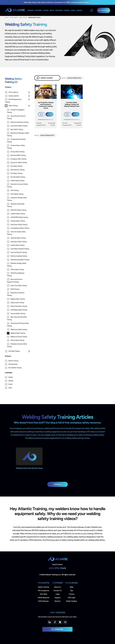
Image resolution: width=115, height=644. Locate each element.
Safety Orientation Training (17, 306)
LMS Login (71, 598)
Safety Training (23, 17)
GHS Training (13, 190)
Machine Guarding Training (17, 256)
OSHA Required (43, 598)
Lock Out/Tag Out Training (17, 252)
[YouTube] (65, 622)
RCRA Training (13, 289)
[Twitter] (60, 622)
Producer (8, 356)
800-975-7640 (57, 568)
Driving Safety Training (16, 152)
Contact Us (57, 591)
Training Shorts (13, 364)
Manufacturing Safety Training (18, 260)
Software (38, 10)
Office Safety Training (15, 270)
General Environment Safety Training (17, 185)
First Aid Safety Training (16, 177)
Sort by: (64, 78)
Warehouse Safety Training (17, 330)
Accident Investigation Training (16, 111)
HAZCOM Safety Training (17, 210)
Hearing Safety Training (16, 221)
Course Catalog (14, 17)
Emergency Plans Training (17, 159)
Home (6, 17)
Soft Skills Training (12, 351)
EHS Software (43, 601)
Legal (57, 594)
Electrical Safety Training (16, 155)
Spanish (11, 381)
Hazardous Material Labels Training (17, 199)
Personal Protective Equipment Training (15, 280)
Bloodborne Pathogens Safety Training (18, 134)
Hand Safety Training (15, 194)
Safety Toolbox (72, 601)
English (11, 377)
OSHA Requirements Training (13, 101)
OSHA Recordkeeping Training (16, 274)
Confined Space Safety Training (16, 147)
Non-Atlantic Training (15, 368)
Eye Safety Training (15, 166)
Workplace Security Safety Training (17, 345)
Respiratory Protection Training (16, 294)
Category (8, 87)
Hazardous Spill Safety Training (16, 205)
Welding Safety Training (34, 17)
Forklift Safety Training (16, 181)
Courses (30, 10)
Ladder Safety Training (16, 245)
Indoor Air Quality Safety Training (16, 233)
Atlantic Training (13, 361)
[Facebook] (55, 622)
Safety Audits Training (15, 303)
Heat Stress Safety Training (17, 225)
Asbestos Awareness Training (18, 122)
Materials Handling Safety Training (17, 264)
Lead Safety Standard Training (18, 249)
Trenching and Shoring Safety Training (18, 324)
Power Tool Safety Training (17, 286)
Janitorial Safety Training (16, 238)
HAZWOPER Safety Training (17, 217)
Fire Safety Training (15, 173)
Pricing (72, 594)
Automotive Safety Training (17, 126)
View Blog (57, 484)
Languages (9, 372)
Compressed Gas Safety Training (16, 140)
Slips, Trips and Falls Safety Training (17, 318)
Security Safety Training (16, 314)
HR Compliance (12, 92)
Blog (71, 587)
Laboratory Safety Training (17, 242)
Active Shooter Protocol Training (16, 117)
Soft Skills (43, 594)
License (46, 10)
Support (57, 598)
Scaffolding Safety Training (17, 310)
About (52, 10)
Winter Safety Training (16, 340)
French (10, 384)
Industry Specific (12, 96)
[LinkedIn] (50, 622)
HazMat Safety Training (16, 214)
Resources (59, 10)
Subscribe (57, 629)
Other (10, 388)
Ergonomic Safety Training (17, 163)
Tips (71, 591)
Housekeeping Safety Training (18, 228)
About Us (58, 587)
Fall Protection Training (16, 170)
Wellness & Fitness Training (17, 337)
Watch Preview (50, 114)
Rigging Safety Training (16, 299)
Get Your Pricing (104, 10)
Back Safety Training (15, 129)
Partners (57, 601)
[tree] (18, 222)
